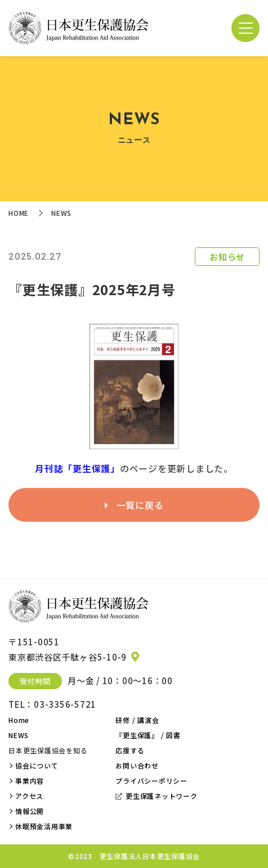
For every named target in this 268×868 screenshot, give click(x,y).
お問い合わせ (137, 765)
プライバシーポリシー (151, 781)
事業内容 (30, 781)
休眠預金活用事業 (44, 826)
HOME (19, 213)
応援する (130, 750)
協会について (37, 765)
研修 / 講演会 (137, 720)
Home (19, 720)
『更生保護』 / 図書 (148, 735)
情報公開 (30, 811)
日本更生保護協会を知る (48, 750)
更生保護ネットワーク (156, 796)
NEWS (19, 735)
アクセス (29, 796)
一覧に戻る (134, 505)
